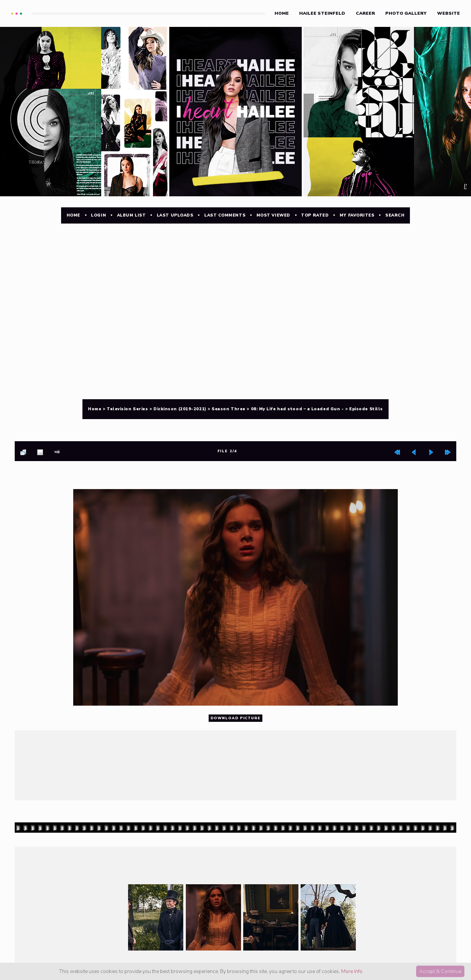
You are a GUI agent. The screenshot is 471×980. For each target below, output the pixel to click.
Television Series (127, 409)
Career (365, 13)
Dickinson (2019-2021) (180, 409)
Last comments (225, 215)
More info (352, 971)
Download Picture (235, 719)
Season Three (229, 409)
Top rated (315, 215)
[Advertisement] (235, 262)
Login (98, 215)
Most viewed (273, 215)
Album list (132, 215)
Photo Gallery (406, 13)
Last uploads (175, 215)
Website (449, 13)
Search (395, 215)
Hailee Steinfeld (322, 13)
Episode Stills (366, 409)
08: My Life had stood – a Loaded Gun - (298, 409)
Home (282, 13)
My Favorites (357, 215)
